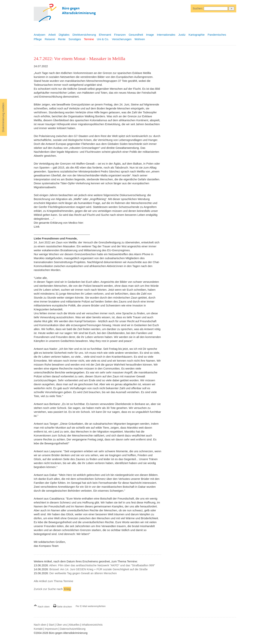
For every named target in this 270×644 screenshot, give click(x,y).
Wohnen (140, 39)
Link (37, 227)
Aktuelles (74, 625)
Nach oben (42, 607)
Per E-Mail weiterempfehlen (91, 606)
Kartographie (196, 35)
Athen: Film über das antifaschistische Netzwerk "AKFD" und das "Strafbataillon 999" (102, 565)
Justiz (182, 35)
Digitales (64, 35)
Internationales (166, 35)
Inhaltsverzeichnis (92, 625)
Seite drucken (63, 607)
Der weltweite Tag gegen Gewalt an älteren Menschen (83, 573)
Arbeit (52, 35)
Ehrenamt (105, 35)
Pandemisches (217, 35)
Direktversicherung (84, 35)
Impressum (51, 629)
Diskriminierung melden (3, 117)
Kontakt (38, 629)
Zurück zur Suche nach (52, 589)
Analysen (40, 35)
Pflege (38, 39)
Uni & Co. (103, 39)
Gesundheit (136, 35)
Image (150, 35)
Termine (89, 39)
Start (51, 625)
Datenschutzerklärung (73, 629)
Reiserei (50, 39)
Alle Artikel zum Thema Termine (53, 581)
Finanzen (120, 35)
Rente (62, 39)
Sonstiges (75, 39)
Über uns (62, 625)
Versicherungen (122, 39)
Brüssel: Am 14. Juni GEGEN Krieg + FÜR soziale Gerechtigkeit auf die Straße (98, 569)
